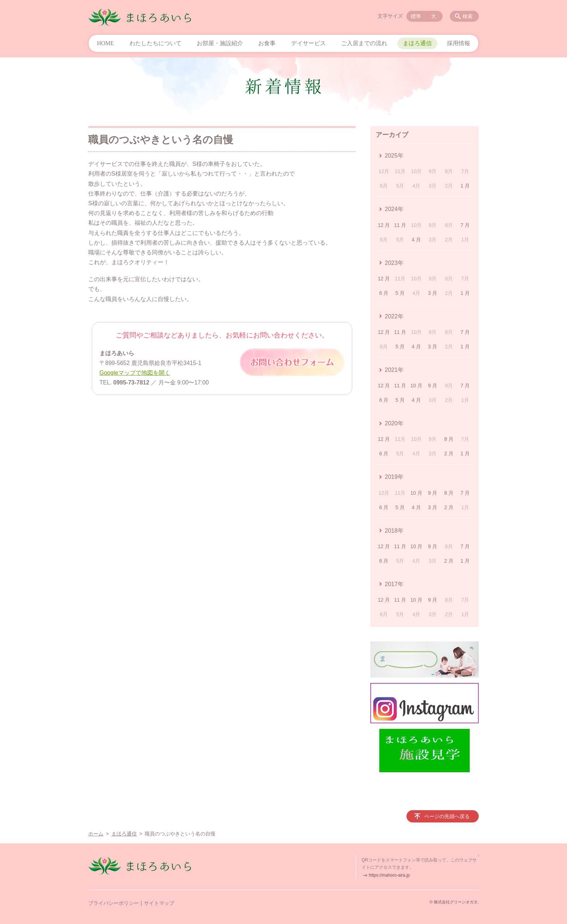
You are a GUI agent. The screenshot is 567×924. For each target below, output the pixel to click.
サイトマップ (159, 903)
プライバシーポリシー (114, 903)
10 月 (416, 386)
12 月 (384, 225)
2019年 (394, 477)
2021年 (394, 370)
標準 (416, 16)
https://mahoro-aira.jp (389, 875)
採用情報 (459, 43)
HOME (105, 43)
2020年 (394, 423)
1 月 (465, 186)
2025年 (394, 156)
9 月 (433, 386)
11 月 (400, 225)
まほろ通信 (417, 43)
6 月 (384, 293)
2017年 (394, 584)
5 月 (400, 293)
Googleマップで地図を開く (135, 373)
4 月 (417, 240)
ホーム (96, 834)
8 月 (449, 439)
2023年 (394, 263)
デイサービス (308, 43)
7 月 (465, 225)
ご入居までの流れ (364, 43)
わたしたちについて (155, 43)
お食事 (267, 43)
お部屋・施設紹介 (220, 43)
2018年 (394, 531)
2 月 (449, 454)
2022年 (394, 316)
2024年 (394, 209)
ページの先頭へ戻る (447, 816)
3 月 (433, 293)
